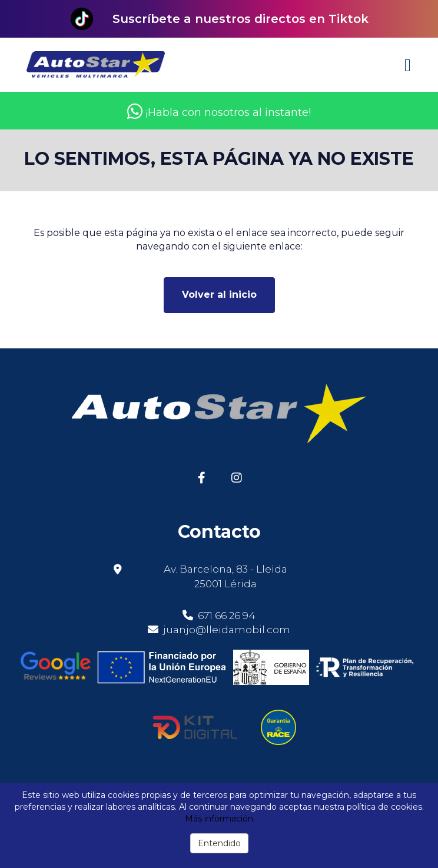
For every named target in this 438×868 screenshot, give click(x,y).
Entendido (219, 843)
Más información (219, 819)
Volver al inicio (219, 295)
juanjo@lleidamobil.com (227, 630)
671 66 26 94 (219, 616)
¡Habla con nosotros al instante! (219, 112)
